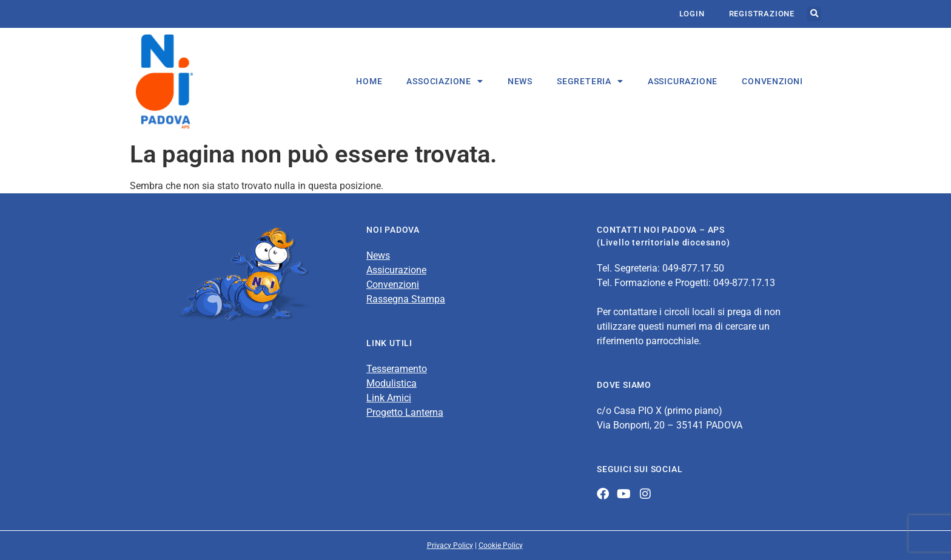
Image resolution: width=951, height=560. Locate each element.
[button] (814, 14)
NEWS (520, 81)
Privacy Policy (450, 545)
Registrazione (762, 14)
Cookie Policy (501, 545)
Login (692, 14)
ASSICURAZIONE (683, 81)
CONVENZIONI (772, 81)
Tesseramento (397, 369)
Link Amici (389, 398)
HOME (369, 81)
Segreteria (590, 81)
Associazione (445, 81)
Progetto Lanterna (405, 412)
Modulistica (391, 383)
